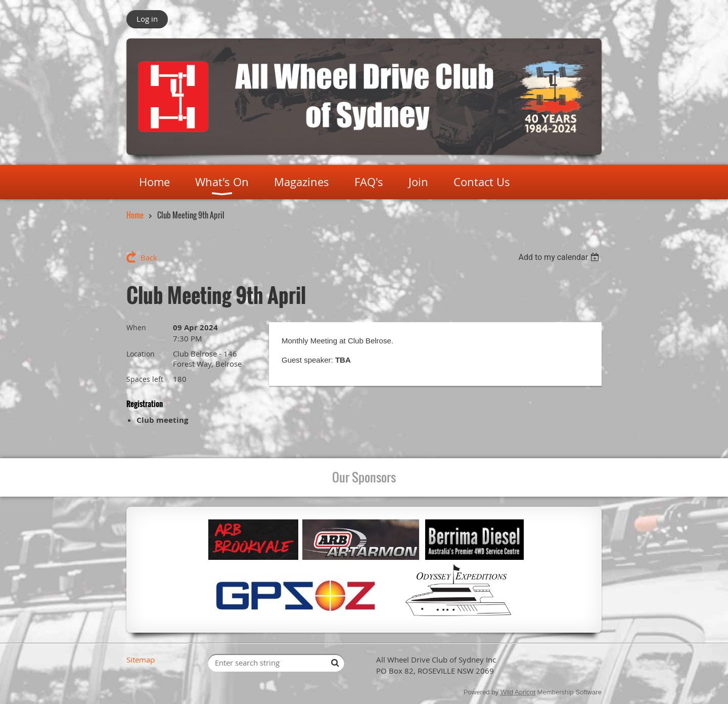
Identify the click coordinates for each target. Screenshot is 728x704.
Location (141, 354)
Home (135, 215)
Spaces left (145, 379)
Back (149, 257)
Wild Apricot (518, 692)
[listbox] (560, 257)
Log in (147, 19)
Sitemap (141, 659)
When (136, 327)
